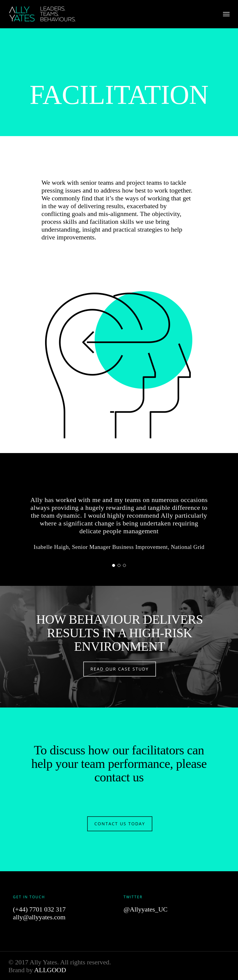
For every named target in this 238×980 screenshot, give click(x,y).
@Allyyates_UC (145, 909)
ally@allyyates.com (39, 917)
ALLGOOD (50, 970)
